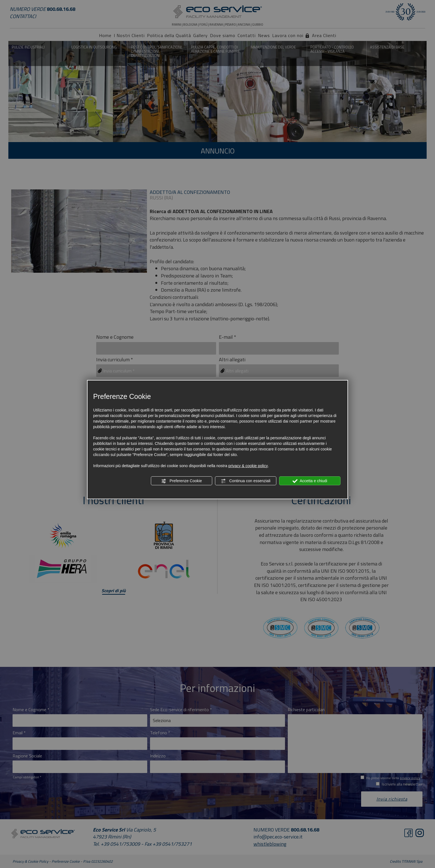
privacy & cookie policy (248, 466)
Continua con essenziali (246, 481)
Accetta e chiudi (310, 481)
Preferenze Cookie (182, 481)
